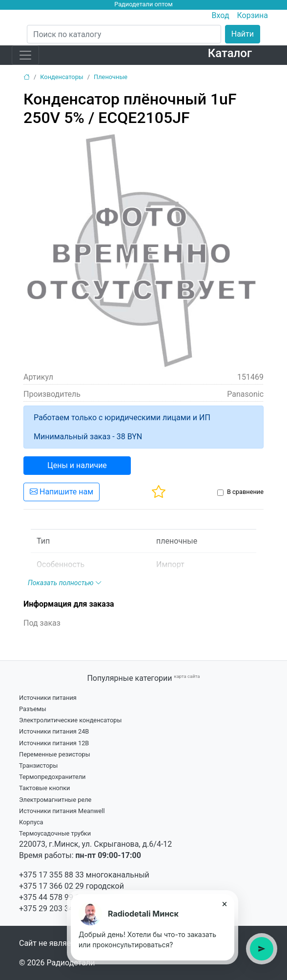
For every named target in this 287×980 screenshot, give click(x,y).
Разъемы (33, 709)
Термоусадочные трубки (55, 833)
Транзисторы (38, 766)
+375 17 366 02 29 (51, 886)
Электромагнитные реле (55, 800)
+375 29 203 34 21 (51, 909)
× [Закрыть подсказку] (225, 904)
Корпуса (31, 822)
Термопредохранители (52, 777)
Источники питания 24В (54, 731)
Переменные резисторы (55, 754)
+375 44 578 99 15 (51, 897)
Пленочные (111, 77)
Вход (221, 15)
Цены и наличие (77, 465)
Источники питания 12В (54, 743)
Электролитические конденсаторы (70, 720)
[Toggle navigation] (25, 55)
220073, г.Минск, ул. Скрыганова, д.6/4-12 (95, 844)
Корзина (253, 15)
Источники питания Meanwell (62, 811)
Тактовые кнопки (45, 788)
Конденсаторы (62, 77)
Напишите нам (61, 492)
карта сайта (187, 676)
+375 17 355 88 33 (51, 875)
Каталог (230, 53)
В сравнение (245, 492)
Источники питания (48, 698)
